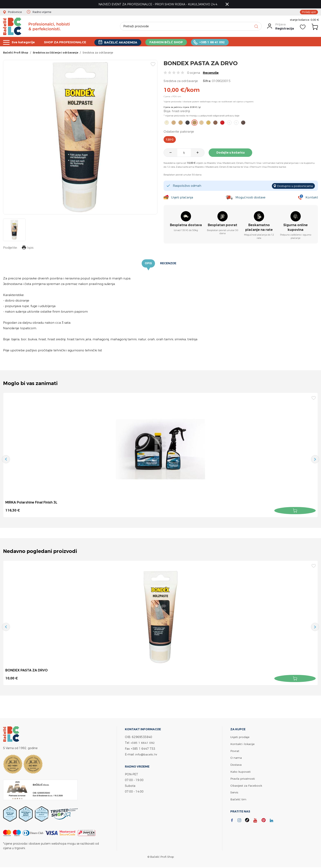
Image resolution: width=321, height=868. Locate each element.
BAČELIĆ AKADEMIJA (121, 42)
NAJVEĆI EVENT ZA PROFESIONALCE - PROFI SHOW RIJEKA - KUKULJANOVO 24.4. (159, 4)
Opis (148, 264)
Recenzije (211, 73)
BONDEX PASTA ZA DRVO (27, 671)
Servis (234, 792)
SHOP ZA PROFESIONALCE (66, 42)
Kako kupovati (240, 771)
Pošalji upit (309, 12)
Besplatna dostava (186, 225)
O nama (236, 758)
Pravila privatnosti (243, 778)
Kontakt (312, 198)
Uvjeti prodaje (240, 738)
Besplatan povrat (223, 225)
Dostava (236, 765)
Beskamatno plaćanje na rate (259, 228)
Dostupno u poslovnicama (294, 186)
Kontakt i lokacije (242, 744)
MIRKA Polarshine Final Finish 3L (31, 503)
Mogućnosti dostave (251, 198)
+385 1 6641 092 (143, 743)
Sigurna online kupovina (296, 228)
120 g (170, 140)
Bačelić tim (238, 798)
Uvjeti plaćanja (182, 198)
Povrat (235, 751)
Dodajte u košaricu (231, 153)
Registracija (284, 29)
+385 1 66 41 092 (213, 42)
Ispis (27, 249)
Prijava (280, 25)
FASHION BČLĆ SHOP (167, 42)
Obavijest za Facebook (246, 785)
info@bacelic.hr (146, 755)
